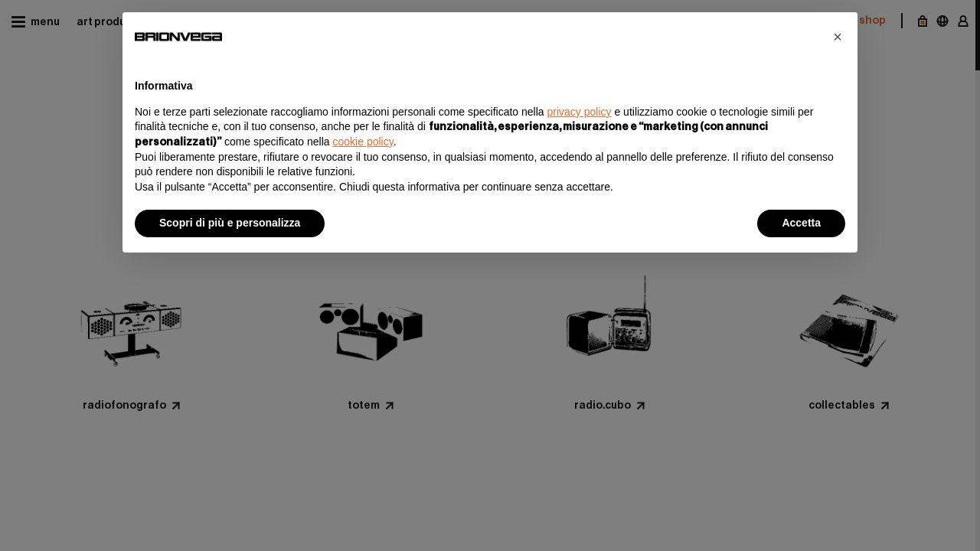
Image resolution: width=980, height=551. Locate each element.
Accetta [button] (801, 223)
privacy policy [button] (580, 112)
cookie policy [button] (363, 142)
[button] (838, 37)
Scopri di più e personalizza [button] (230, 223)
